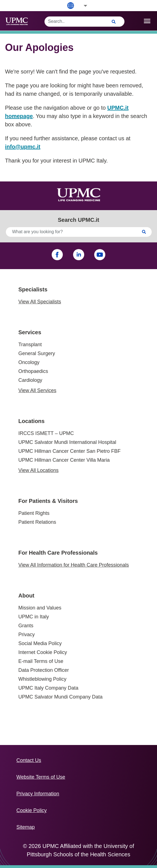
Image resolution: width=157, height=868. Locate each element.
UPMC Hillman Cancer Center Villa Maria (64, 460)
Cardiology (30, 380)
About (26, 596)
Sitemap (26, 827)
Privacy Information (38, 794)
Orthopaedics (33, 371)
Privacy (27, 635)
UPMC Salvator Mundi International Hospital (67, 442)
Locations (31, 421)
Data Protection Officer (44, 670)
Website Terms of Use (41, 777)
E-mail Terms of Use (41, 661)
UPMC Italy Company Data (48, 688)
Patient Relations (37, 522)
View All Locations (38, 470)
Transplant (30, 345)
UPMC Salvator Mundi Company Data (60, 697)
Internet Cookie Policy (43, 652)
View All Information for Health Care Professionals (74, 565)
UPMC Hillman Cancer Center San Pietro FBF (69, 451)
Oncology (29, 362)
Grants (26, 626)
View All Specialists (40, 302)
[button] (82, 6)
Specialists (33, 289)
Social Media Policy (40, 643)
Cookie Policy (32, 810)
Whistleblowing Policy (42, 679)
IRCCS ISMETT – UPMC (46, 433)
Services (30, 332)
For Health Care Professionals (58, 553)
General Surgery (37, 353)
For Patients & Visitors (48, 501)
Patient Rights (34, 513)
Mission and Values (40, 608)
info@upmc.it (23, 147)
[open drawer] (147, 21)
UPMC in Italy (34, 617)
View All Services (37, 390)
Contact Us (29, 760)
